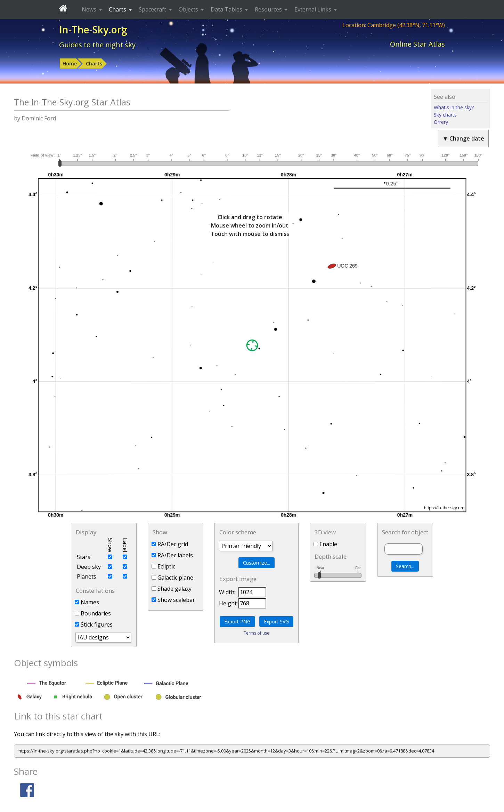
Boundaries (93, 613)
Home (70, 63)
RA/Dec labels (172, 555)
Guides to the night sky (97, 45)
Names (87, 602)
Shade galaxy (172, 589)
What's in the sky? (454, 107)
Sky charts (445, 115)
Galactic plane (172, 578)
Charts (94, 63)
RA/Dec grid (170, 544)
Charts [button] (118, 9)
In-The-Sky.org (93, 30)
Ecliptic (163, 566)
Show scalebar (173, 600)
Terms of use (257, 633)
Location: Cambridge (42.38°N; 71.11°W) (394, 25)
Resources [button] (269, 9)
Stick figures (94, 624)
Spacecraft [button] (153, 9)
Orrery (441, 122)
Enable (325, 544)
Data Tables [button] (227, 9)
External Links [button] (314, 9)
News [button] (90, 9)
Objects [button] (189, 9)
